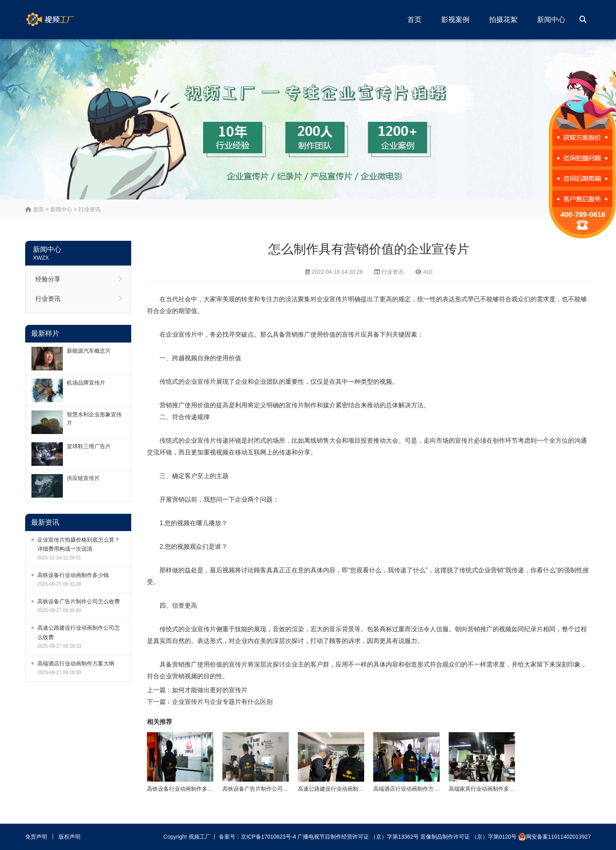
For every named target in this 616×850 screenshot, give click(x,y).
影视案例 (455, 20)
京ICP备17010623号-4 (268, 837)
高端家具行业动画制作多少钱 (484, 789)
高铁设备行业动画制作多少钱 (73, 575)
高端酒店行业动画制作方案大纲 (76, 663)
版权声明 (70, 837)
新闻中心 (551, 20)
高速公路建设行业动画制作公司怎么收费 (79, 632)
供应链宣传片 (83, 478)
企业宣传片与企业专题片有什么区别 (222, 702)
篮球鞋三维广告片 (89, 446)
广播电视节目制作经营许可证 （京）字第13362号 (358, 837)
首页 (414, 20)
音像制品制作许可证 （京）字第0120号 (468, 837)
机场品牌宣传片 (86, 383)
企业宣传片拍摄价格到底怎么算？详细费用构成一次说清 (79, 544)
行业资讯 (90, 209)
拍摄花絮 (503, 20)
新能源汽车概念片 (89, 351)
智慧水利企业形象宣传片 (94, 419)
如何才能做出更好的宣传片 (210, 690)
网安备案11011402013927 (555, 837)
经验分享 (48, 279)
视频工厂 (62, 20)
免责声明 (36, 837)
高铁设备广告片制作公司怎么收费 (79, 601)
